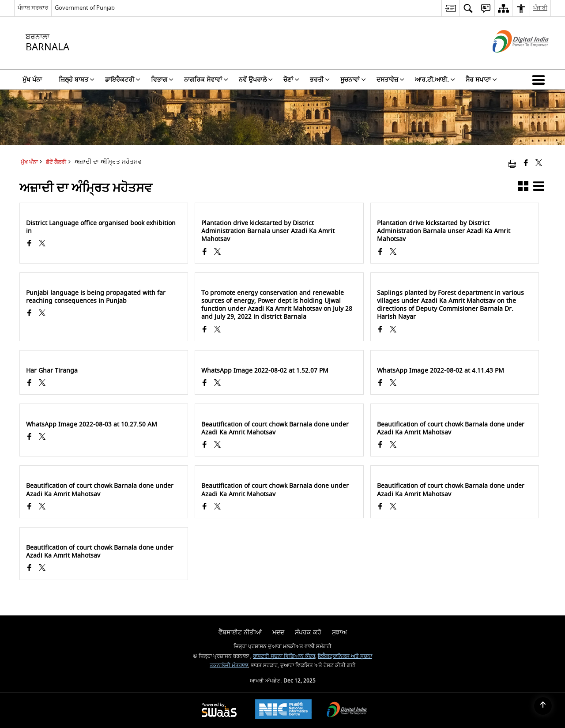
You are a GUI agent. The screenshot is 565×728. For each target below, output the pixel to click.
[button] (540, 79)
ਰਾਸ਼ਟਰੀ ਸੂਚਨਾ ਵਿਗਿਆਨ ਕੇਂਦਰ (284, 656)
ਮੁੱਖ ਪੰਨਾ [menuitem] (32, 80)
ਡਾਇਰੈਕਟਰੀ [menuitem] (123, 80)
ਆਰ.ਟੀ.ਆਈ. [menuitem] (435, 80)
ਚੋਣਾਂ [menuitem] (291, 80)
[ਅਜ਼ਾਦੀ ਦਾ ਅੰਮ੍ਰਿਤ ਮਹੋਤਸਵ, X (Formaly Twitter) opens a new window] (42, 244)
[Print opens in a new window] (512, 164)
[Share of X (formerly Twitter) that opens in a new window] (539, 164)
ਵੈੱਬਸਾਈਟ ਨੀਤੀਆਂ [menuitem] (240, 632)
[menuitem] (450, 8)
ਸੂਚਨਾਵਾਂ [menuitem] (353, 80)
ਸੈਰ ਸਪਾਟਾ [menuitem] (481, 80)
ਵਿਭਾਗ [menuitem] (162, 80)
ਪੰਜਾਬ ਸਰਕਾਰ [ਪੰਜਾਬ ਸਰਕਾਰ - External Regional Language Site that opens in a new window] (33, 8)
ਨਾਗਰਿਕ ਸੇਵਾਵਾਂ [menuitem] (206, 80)
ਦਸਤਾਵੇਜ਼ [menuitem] (390, 80)
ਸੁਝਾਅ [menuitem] (339, 632)
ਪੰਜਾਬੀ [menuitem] (540, 8)
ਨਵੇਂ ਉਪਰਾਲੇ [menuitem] (256, 80)
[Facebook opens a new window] (29, 244)
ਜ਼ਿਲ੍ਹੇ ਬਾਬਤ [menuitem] (77, 80)
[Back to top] (543, 706)
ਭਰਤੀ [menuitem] (320, 80)
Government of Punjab (85, 8)
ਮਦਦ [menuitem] (278, 632)
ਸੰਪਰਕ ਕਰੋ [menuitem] (308, 632)
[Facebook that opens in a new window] (526, 164)
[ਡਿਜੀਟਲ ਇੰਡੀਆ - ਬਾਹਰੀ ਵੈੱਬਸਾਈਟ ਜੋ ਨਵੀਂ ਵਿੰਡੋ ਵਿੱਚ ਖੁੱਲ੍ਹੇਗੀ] (510, 60)
